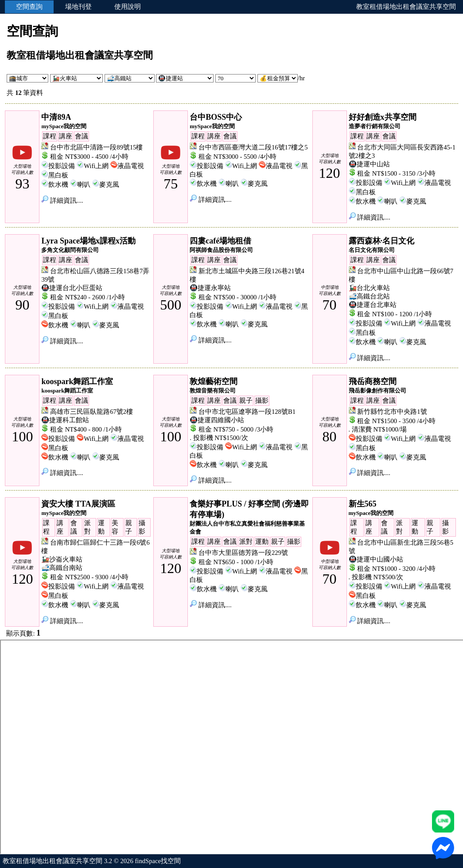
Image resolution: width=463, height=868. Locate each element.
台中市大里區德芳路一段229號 (243, 553)
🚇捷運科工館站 (65, 420)
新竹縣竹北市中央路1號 (392, 412)
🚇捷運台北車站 (373, 305)
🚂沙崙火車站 (62, 559)
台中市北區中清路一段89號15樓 (96, 147)
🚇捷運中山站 (369, 164)
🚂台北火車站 (369, 288)
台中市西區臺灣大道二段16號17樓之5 (253, 147)
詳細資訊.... (62, 200)
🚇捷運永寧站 (210, 288)
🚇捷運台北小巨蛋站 (72, 288)
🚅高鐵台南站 (62, 568)
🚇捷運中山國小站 (376, 559)
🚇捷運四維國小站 (217, 420)
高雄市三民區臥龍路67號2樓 (91, 412)
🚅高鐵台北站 (369, 296)
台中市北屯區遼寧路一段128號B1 (247, 412)
